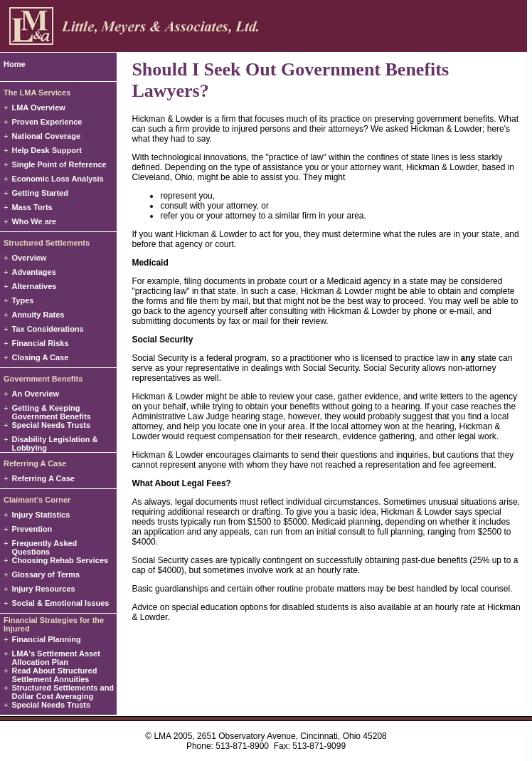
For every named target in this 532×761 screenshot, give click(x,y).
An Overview (35, 394)
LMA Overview (38, 107)
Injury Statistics (41, 515)
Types (22, 300)
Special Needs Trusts (51, 425)
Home (15, 64)
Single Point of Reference (59, 164)
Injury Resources (43, 589)
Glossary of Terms (46, 574)
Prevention (32, 529)
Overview (29, 258)
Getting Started (39, 193)
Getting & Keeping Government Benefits (51, 412)
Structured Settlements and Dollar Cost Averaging (63, 692)
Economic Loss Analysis (57, 179)
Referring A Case (43, 478)
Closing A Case (40, 357)
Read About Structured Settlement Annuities (54, 675)
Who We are (34, 221)
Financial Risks (40, 343)
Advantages (33, 272)
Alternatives (34, 286)
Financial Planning (46, 639)
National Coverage (46, 136)
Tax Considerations (47, 329)
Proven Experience (47, 122)
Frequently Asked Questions (44, 547)
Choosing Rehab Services (60, 560)
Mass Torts (32, 207)
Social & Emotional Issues (60, 603)
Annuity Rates (38, 315)
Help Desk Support (46, 150)
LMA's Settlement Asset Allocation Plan (55, 658)
